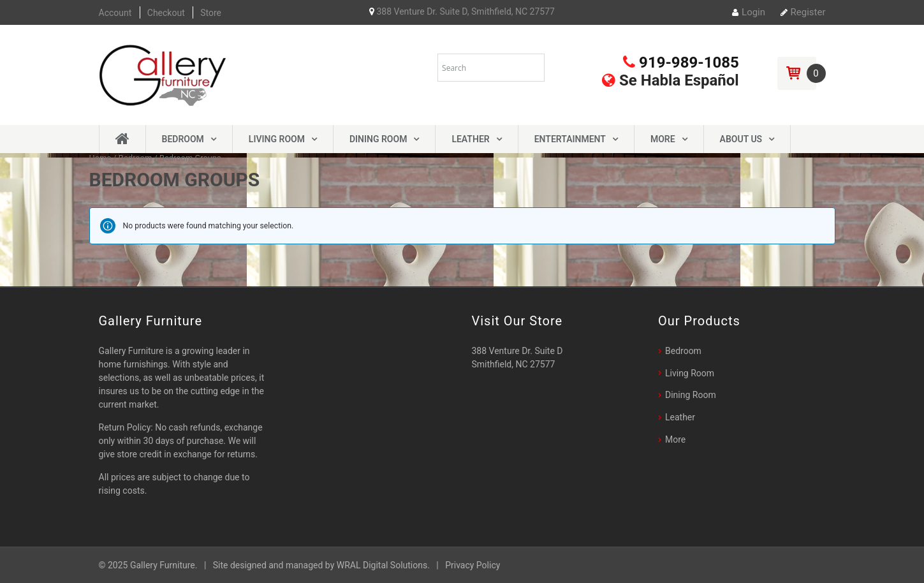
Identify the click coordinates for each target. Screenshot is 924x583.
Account (115, 13)
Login (749, 12)
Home (100, 158)
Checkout (166, 13)
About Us (741, 139)
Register (803, 12)
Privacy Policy (473, 565)
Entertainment (570, 139)
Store (211, 13)
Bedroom (183, 139)
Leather (470, 139)
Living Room (277, 139)
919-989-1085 (681, 63)
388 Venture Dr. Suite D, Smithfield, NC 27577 (462, 11)
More (663, 139)
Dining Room (378, 139)
